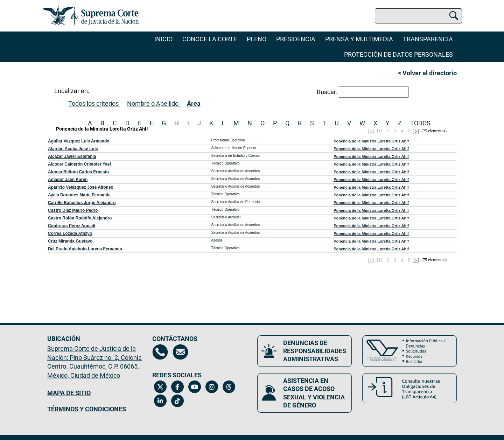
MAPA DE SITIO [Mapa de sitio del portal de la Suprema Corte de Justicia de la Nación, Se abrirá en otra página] (69, 393)
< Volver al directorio (427, 73)
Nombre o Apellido (153, 103)
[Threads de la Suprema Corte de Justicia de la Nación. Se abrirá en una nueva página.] (229, 387)
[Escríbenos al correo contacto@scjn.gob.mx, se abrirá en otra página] (180, 352)
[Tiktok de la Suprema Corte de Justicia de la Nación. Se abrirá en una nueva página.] (177, 401)
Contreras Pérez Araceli (72, 226)
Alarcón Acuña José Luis (73, 149)
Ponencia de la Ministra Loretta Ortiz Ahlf (371, 141)
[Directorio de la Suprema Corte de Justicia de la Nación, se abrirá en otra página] (160, 352)
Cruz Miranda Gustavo (70, 241)
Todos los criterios (93, 103)
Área (194, 103)
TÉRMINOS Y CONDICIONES (87, 409)
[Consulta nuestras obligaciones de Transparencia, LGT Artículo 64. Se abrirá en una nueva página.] (409, 388)
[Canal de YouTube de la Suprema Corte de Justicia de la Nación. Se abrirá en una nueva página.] (194, 387)
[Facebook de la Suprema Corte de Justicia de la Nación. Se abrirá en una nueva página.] (177, 387)
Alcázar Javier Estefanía (72, 156)
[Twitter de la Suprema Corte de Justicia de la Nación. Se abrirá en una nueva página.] (160, 387)
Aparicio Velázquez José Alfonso (81, 187)
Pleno (257, 39)
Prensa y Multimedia (359, 39)
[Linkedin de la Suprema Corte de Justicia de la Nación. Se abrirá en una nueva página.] (160, 401)
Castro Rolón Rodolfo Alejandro (80, 218)
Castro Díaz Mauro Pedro (73, 210)
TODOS (420, 123)
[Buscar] (454, 15)
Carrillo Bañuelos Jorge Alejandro (82, 203)
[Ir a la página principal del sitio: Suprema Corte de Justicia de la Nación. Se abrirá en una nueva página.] (91, 16)
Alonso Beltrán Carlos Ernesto (78, 172)
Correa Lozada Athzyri (70, 233)
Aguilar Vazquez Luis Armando (79, 141)
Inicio (163, 39)
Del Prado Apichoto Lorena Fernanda (85, 249)
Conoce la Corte (210, 39)
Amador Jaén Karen (68, 180)
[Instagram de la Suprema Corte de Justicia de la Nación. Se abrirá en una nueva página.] (212, 387)
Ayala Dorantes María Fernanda (79, 195)
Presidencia (296, 39)
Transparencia (428, 39)
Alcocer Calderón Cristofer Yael (79, 164)
